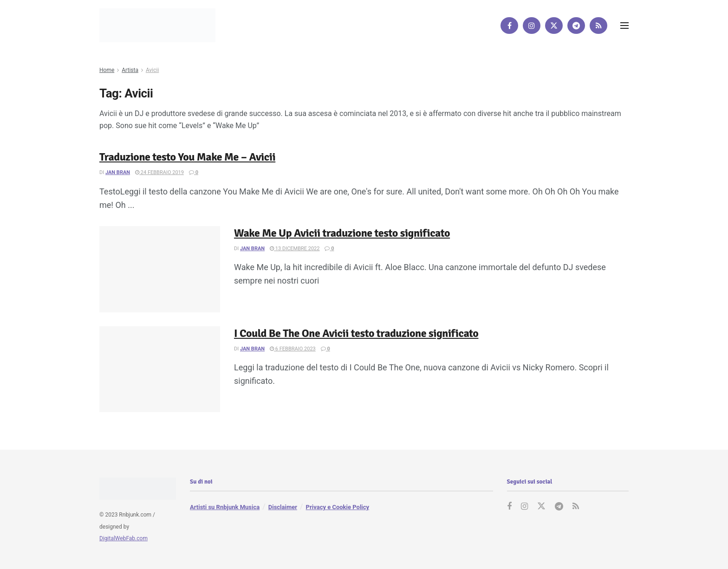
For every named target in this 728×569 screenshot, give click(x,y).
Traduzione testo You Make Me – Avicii (187, 157)
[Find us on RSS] (598, 26)
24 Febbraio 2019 (159, 172)
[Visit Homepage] (157, 25)
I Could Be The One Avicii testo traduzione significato (356, 333)
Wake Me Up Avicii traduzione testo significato (342, 233)
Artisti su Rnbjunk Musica (225, 508)
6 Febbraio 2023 (293, 349)
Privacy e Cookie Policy (338, 508)
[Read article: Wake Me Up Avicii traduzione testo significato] (160, 269)
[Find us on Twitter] (554, 26)
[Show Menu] (624, 26)
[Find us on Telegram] (576, 26)
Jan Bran (118, 172)
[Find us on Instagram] (532, 26)
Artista (130, 70)
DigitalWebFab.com (123, 539)
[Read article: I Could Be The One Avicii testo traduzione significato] (160, 369)
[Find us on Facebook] (509, 26)
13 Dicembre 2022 (295, 249)
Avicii (152, 70)
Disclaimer (283, 508)
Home (107, 70)
